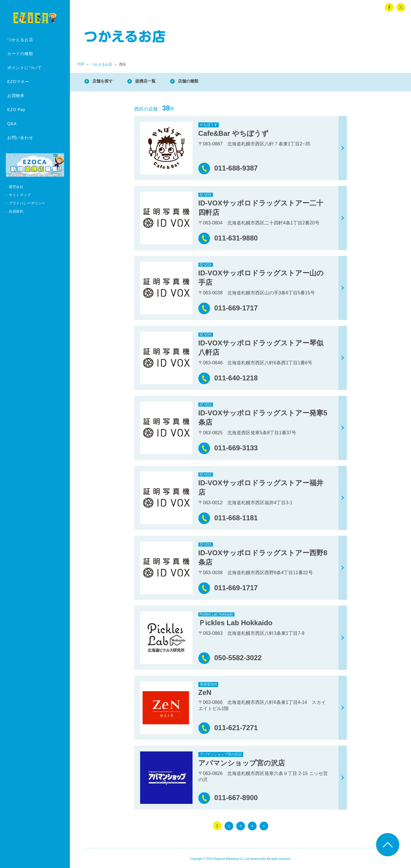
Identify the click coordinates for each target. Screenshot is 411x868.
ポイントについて (24, 68)
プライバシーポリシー (27, 203)
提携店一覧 (151, 81)
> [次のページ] (264, 826)
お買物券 (16, 96)
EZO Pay (16, 110)
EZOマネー (18, 82)
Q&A (12, 124)
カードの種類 (20, 54)
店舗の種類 (198, 81)
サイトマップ (20, 195)
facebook (389, 7)
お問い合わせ (20, 138)
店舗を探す (105, 81)
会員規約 (16, 211)
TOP (81, 64)
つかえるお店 (20, 40)
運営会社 (16, 187)
